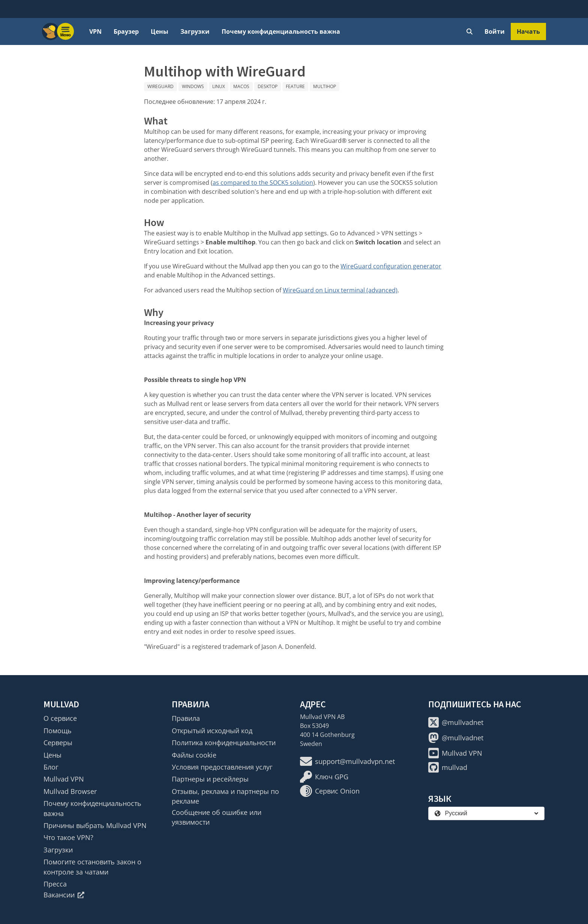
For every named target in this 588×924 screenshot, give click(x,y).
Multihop (325, 86)
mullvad (448, 767)
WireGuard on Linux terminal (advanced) (340, 290)
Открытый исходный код (212, 731)
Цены (160, 31)
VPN (95, 31)
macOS (241, 86)
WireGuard (160, 86)
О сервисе (60, 718)
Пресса (55, 884)
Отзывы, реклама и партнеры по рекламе (225, 796)
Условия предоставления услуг (222, 767)
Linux (219, 86)
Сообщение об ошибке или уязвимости (217, 817)
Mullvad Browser (70, 791)
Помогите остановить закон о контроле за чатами (92, 867)
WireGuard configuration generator (391, 266)
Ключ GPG (324, 777)
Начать (528, 31)
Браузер (126, 31)
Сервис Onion (330, 791)
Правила (186, 718)
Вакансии (64, 895)
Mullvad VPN (64, 779)
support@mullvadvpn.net (347, 761)
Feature (295, 86)
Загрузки (195, 31)
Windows (193, 86)
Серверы (58, 743)
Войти (495, 31)
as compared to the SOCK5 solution (263, 183)
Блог (51, 767)
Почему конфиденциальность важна (281, 31)
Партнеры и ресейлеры (210, 779)
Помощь (58, 731)
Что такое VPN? (68, 837)
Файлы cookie (194, 755)
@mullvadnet (456, 722)
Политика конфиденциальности (224, 743)
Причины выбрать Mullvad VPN (95, 825)
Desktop (268, 86)
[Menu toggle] (66, 31)
